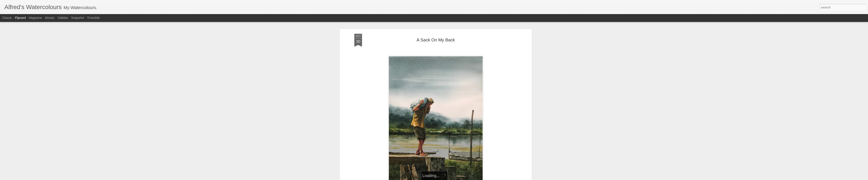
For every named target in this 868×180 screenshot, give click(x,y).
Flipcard (20, 18)
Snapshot (78, 18)
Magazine (35, 18)
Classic (7, 18)
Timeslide (93, 18)
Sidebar (63, 18)
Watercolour (463, 135)
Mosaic (50, 18)
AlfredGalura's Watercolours (456, 129)
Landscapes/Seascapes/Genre (432, 135)
